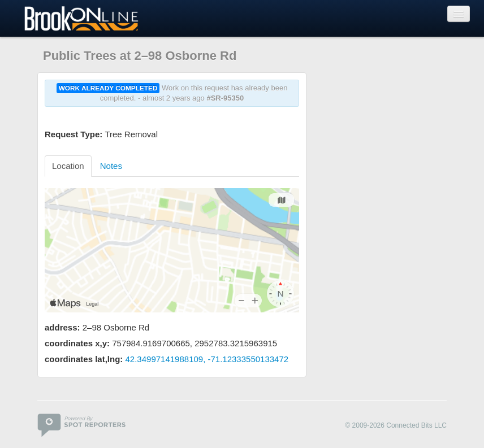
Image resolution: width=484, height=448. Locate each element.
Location (68, 166)
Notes (111, 166)
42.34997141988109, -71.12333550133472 (207, 359)
